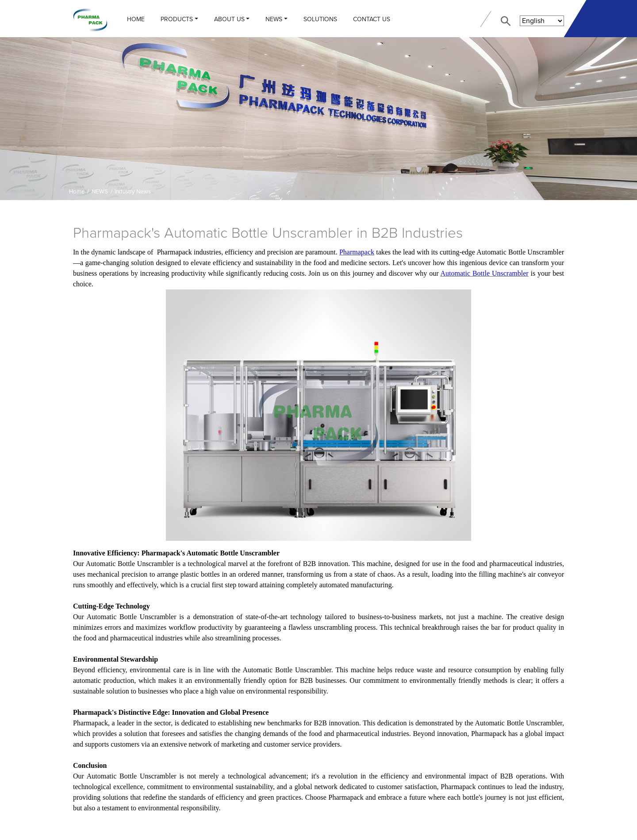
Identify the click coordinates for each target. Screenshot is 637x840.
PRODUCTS (177, 19)
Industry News (133, 192)
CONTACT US (372, 19)
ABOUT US (229, 19)
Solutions (320, 19)
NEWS (274, 19)
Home (136, 19)
